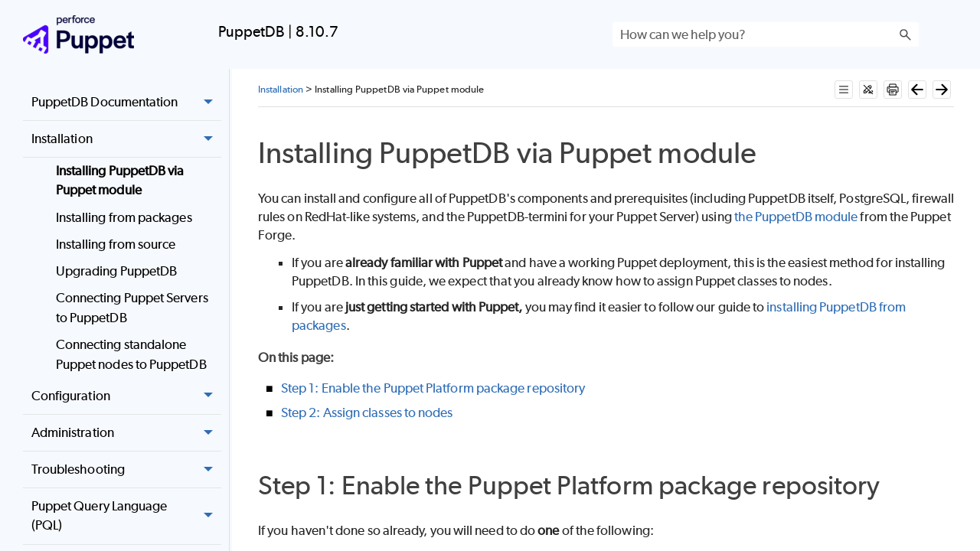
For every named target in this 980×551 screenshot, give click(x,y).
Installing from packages (124, 217)
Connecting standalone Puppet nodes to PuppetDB (131, 354)
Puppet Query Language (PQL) (126, 516)
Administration (126, 433)
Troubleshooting (126, 470)
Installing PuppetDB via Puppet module (120, 181)
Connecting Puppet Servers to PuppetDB (132, 308)
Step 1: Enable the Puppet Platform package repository (433, 388)
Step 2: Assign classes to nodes (367, 412)
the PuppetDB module (796, 217)
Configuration (126, 396)
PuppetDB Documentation (126, 103)
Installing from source (116, 244)
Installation (126, 139)
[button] (905, 34)
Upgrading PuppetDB (116, 271)
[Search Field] (766, 34)
